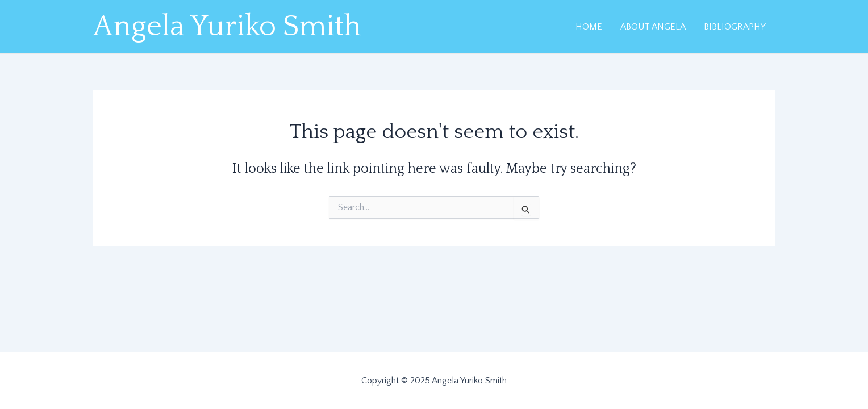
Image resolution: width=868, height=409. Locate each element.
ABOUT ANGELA (653, 27)
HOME (589, 27)
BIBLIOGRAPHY (735, 27)
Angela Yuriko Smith (227, 27)
